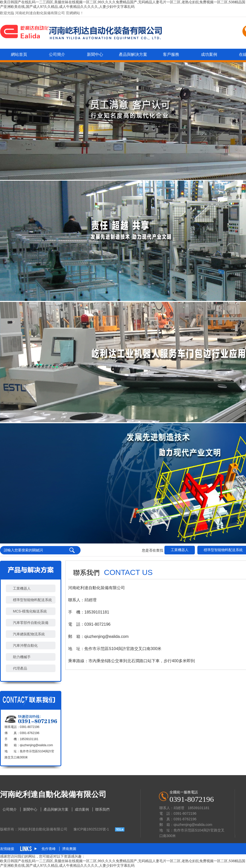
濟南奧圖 (69, 849)
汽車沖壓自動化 (25, 645)
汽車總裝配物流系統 (29, 634)
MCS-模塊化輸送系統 (30, 611)
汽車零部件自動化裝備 (31, 623)
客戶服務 (171, 54)
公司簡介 (57, 54)
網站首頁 (19, 54)
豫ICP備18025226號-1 (91, 829)
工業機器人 (180, 550)
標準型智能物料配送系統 (32, 600)
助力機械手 (22, 657)
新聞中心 (95, 54)
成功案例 (209, 54)
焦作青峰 (49, 849)
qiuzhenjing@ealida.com (36, 745)
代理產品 (20, 668)
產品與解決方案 (133, 54)
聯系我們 (102, 809)
